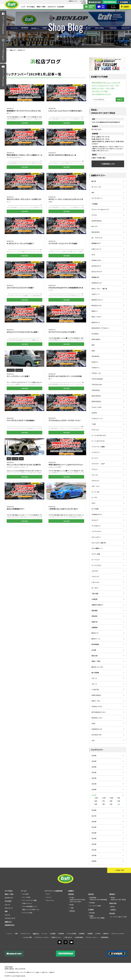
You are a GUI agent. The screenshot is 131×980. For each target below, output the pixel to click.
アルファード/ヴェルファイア (100, 85)
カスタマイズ (52, 7)
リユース (7, 915)
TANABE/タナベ (97, 514)
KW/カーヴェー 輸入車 (99, 289)
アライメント (95, 430)
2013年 (94, 838)
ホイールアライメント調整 (30, 900)
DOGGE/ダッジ (96, 266)
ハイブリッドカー (97, 531)
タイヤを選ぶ (31, 7)
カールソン (95, 458)
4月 (96, 804)
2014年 (94, 833)
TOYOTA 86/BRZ (97, 379)
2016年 (94, 822)
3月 (103, 804)
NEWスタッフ (96, 322)
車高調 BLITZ (96, 243)
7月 (103, 801)
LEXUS (94, 88)
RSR (93, 345)
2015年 (94, 827)
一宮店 (72, 908)
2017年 (94, 816)
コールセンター (114, 7)
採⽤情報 (84, 3)
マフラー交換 (96, 554)
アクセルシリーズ (97, 418)
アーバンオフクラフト (98, 441)
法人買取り (83, 1)
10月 (112, 798)
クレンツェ (95, 475)
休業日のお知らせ (97, 605)
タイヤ (48, 894)
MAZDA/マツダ (96, 306)
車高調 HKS (95, 277)
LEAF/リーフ (95, 294)
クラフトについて (10, 918)
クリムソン (95, 469)
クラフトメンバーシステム (42, 937)
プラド (117, 85)
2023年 (94, 772)
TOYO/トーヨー (97, 373)
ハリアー (112, 85)
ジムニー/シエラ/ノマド (113, 83)
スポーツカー (96, 486)
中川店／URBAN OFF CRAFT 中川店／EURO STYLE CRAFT (78, 900)
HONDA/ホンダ (96, 283)
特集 (6, 911)
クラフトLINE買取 (71, 934)
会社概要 (53, 934)
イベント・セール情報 (98, 447)
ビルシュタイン (96, 537)
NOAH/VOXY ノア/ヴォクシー (101, 328)
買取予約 (106, 934)
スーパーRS (95, 492)
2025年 (94, 761)
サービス (24, 891)
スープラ (94, 498)
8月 (96, 801)
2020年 (94, 789)
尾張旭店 (72, 911)
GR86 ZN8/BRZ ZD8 (98, 83)
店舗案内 (126, 7)
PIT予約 (98, 934)
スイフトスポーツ (97, 198)
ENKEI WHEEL (96, 695)
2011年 (94, 850)
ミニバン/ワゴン (96, 565)
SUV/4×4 (95, 362)
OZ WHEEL (95, 334)
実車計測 (94, 622)
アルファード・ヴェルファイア (100, 209)
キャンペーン (9, 908)
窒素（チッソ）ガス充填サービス (31, 909)
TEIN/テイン (95, 368)
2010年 (94, 855)
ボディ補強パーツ (97, 548)
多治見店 (92, 903)
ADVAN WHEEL (97, 221)
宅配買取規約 (105, 937)
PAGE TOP (120, 870)
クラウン (108, 88)
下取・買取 (95, 594)
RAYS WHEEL (96, 339)
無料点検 (94, 656)
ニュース (7, 905)
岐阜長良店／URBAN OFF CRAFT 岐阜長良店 (98, 899)
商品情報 (94, 610)
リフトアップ (95, 577)
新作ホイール (96, 639)
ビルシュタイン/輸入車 (99, 543)
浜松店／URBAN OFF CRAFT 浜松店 (118, 899)
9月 (119, 798)
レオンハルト (95, 582)
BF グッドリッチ (97, 238)
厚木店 (113, 907)
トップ (23, 7)
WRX (113, 88)
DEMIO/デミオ (96, 260)
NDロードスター (97, 317)
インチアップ (95, 452)
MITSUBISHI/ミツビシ (99, 712)
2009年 (94, 861)
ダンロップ (95, 520)
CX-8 (93, 255)
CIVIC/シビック (96, 249)
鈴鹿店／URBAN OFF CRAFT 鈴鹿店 (97, 917)
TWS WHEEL (96, 390)
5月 (119, 801)
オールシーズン (96, 187)
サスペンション (50, 900)
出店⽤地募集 (79, 937)
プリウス (94, 215)
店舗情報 (94, 627)
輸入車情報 (95, 673)
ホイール (49, 897)
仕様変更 (94, 599)
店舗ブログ (13, 50)
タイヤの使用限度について (30, 906)
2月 (111, 804)
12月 (96, 798)
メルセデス (95, 571)
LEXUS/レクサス (97, 706)
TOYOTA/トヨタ (97, 385)
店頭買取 (82, 934)
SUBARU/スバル (97, 729)
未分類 (94, 650)
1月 (119, 804)
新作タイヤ (95, 633)
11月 (104, 798)
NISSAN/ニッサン (97, 718)
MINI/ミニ (95, 311)
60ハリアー (95, 226)
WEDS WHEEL (96, 396)
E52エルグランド (97, 272)
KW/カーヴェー (96, 701)
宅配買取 (90, 934)
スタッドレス (95, 481)
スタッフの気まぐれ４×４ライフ (101, 94)
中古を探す (61, 7)
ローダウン (95, 588)
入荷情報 (94, 204)
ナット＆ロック (96, 526)
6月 (111, 801)
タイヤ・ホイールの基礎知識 (54, 891)
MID (93, 193)
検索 (119, 100)
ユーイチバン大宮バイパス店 (119, 917)
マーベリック (96, 560)
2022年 (94, 778)
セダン (94, 503)
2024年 (94, 767)
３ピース (94, 684)
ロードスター (101, 88)
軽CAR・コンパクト (97, 667)
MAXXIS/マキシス (97, 300)
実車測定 (94, 616)
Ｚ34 (93, 740)
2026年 (94, 756)
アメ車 (94, 424)
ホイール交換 (26, 897)
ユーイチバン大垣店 (95, 906)
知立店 (72, 905)
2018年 (94, 810)
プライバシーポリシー (92, 937)
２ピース (94, 678)
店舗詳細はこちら (108, 164)
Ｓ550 (93, 723)
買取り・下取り (41, 7)
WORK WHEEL (96, 401)
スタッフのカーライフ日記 (100, 91)
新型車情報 (95, 644)
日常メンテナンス (27, 903)
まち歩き (94, 413)
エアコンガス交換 (27, 913)
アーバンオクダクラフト (99, 435)
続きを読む (25, 123)
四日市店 (92, 913)
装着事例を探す (92, 7)
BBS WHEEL (96, 232)
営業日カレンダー (73, 1)
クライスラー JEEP (98, 464)
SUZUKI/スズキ (97, 735)
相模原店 (113, 910)
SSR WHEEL (96, 356)
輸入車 (94, 181)
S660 (93, 351)
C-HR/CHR (95, 690)
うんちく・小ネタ (96, 407)
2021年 (94, 784)
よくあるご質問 (28, 937)
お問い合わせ (68, 937)
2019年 (94, 795)
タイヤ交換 (95, 509)
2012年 (94, 844)
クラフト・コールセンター (118, 934)
